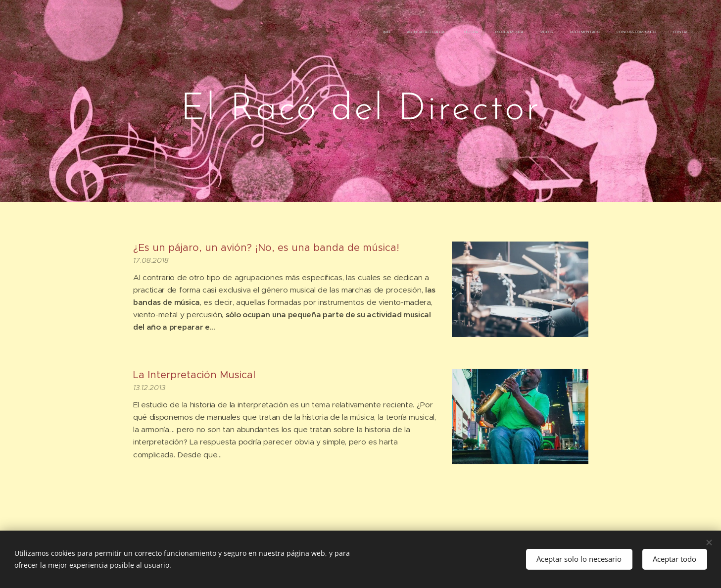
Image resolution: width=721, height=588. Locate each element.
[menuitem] (575, 32)
